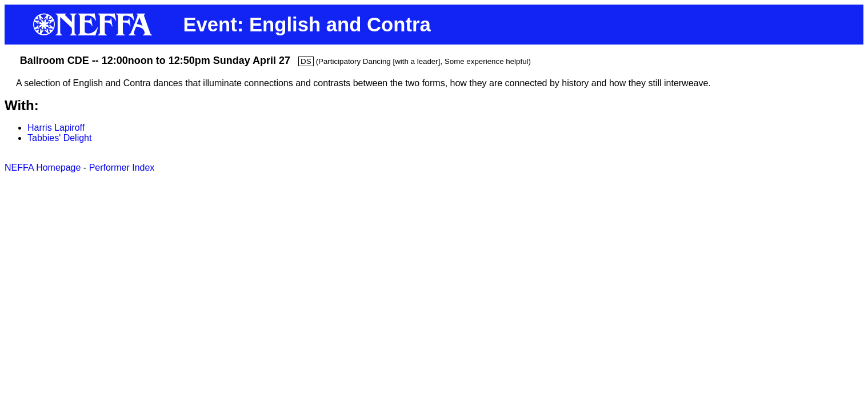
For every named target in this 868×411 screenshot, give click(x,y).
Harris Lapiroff (56, 128)
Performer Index (122, 168)
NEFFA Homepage (43, 168)
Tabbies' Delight (59, 138)
